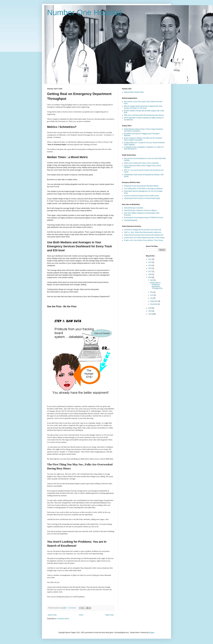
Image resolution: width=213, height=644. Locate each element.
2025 (150, 314)
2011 (150, 259)
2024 (150, 311)
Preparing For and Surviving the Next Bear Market (141, 186)
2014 (150, 265)
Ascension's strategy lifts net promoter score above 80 (143, 230)
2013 (150, 262)
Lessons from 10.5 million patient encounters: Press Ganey (144, 238)
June (152, 295)
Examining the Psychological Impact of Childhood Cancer (144, 218)
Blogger (152, 632)
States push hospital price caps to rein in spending (141, 163)
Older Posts (110, 615)
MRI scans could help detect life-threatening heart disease (144, 115)
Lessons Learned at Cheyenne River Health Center (141, 196)
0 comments (72, 608)
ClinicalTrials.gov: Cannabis (133, 208)
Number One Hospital (84, 12)
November (154, 304)
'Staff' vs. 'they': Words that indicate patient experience (143, 232)
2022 (150, 277)
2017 (150, 271)
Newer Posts (52, 615)
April (152, 280)
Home (81, 615)
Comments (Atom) (63, 619)
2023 (150, 308)
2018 (150, 274)
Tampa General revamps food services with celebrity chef (144, 235)
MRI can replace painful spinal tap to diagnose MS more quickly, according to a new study (143, 107)
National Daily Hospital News (134, 92)
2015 (150, 268)
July (152, 298)
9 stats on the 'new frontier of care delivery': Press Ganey (143, 240)
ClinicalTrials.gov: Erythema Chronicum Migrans (140, 210)
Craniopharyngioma (131, 220)
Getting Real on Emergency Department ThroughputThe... (157, 285)
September (154, 301)
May (152, 292)
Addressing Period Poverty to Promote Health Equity (142, 198)
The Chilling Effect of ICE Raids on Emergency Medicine (143, 189)
